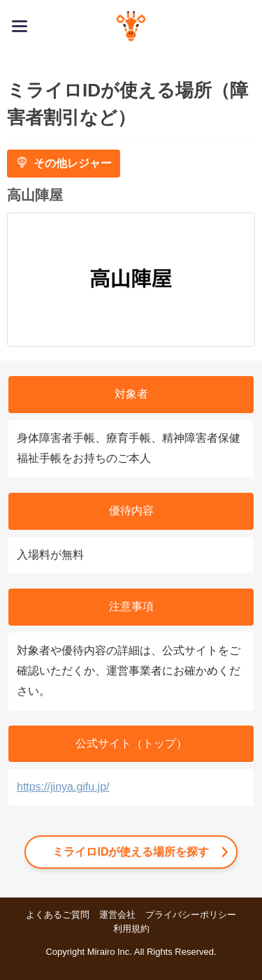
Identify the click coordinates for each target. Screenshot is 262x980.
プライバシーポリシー (191, 915)
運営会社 (117, 915)
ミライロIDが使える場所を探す (131, 852)
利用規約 (131, 929)
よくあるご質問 (58, 915)
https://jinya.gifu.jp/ (63, 787)
